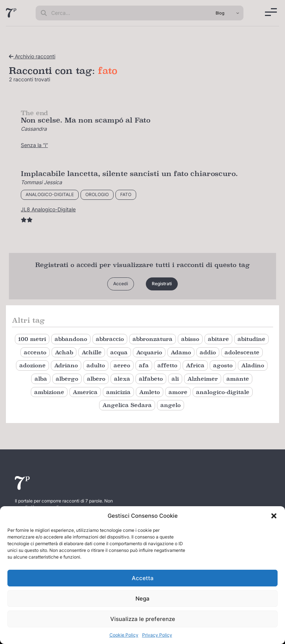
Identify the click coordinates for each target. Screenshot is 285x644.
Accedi (121, 284)
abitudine (251, 339)
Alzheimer (203, 379)
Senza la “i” (34, 145)
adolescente (242, 352)
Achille (92, 352)
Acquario (149, 352)
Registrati (162, 284)
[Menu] (271, 12)
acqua (119, 352)
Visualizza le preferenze (143, 619)
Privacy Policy (157, 635)
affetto (167, 365)
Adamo (181, 352)
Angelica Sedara (127, 405)
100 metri (32, 339)
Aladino (253, 365)
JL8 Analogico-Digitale (48, 209)
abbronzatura (153, 339)
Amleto (150, 392)
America (85, 392)
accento (35, 352)
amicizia (118, 392)
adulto (96, 365)
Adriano (66, 365)
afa (144, 365)
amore (178, 392)
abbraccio (110, 339)
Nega (142, 599)
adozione (32, 365)
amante (238, 379)
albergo (67, 379)
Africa (195, 365)
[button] (274, 516)
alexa (122, 379)
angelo (171, 405)
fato (126, 194)
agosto (223, 365)
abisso (190, 339)
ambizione (49, 392)
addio (208, 352)
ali (175, 379)
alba (41, 379)
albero (96, 379)
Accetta (143, 578)
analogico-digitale (50, 194)
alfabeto (151, 379)
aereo (122, 365)
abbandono (71, 339)
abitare (218, 339)
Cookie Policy (124, 635)
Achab (64, 352)
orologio (97, 194)
